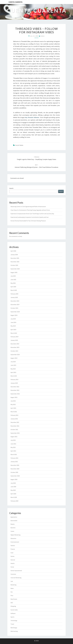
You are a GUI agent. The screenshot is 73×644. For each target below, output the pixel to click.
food (12, 553)
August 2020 (14, 479)
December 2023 (15, 344)
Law (12, 581)
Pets (12, 596)
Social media (19, 145)
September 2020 (15, 476)
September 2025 (15, 269)
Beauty (13, 524)
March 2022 (14, 412)
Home (12, 567)
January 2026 (14, 255)
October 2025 (14, 265)
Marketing (13, 585)
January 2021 (14, 462)
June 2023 (13, 365)
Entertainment (15, 542)
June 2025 (13, 280)
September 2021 (15, 433)
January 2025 (14, 297)
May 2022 (13, 404)
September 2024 (15, 312)
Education (13, 538)
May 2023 (13, 369)
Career (12, 531)
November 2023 (15, 347)
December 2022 (15, 387)
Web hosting (14, 631)
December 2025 (15, 258)
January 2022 (14, 419)
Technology (14, 620)
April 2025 (13, 287)
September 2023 (15, 355)
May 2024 (13, 326)
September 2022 (15, 394)
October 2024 (14, 308)
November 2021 (15, 426)
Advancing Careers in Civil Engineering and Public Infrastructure (28, 207)
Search (11, 188)
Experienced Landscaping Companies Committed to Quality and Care (30, 217)
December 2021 (15, 422)
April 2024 (13, 330)
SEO (12, 603)
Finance (13, 549)
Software (13, 613)
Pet (12, 592)
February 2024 (14, 337)
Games (13, 556)
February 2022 (14, 415)
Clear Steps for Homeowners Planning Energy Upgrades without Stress (30, 210)
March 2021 (14, 454)
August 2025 (14, 272)
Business (13, 528)
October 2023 (14, 351)
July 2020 (13, 483)
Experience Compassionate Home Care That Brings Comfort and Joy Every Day (32, 214)
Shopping (13, 606)
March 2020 (14, 497)
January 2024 (14, 340)
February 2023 (14, 379)
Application (14, 517)
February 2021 (14, 458)
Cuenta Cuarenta (15, 2)
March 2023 (14, 376)
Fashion (13, 546)
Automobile (14, 521)
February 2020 (14, 501)
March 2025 (14, 290)
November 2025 (15, 262)
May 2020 (13, 490)
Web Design (14, 628)
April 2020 (13, 494)
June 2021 (13, 444)
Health (13, 563)
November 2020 (15, 469)
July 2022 (13, 401)
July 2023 (13, 362)
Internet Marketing (16, 578)
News (12, 588)
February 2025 (14, 294)
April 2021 (13, 451)
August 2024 (14, 315)
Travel (12, 624)
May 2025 (13, 283)
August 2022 (14, 397)
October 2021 (14, 429)
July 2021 (13, 440)
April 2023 (13, 372)
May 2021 (13, 447)
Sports (12, 617)
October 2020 (14, 472)
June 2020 (13, 487)
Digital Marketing (15, 535)
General (13, 560)
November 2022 (15, 390)
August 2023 (14, 358)
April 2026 (13, 251)
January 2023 (14, 383)
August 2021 (14, 437)
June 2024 (13, 322)
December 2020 (15, 465)
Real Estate (14, 599)
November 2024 (15, 305)
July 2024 (13, 319)
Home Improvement (16, 571)
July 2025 (13, 276)
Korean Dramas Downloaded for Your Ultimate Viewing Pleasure (28, 221)
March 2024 (14, 333)
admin (43, 36)
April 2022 (13, 408)
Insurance (13, 574)
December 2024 (15, 301)
